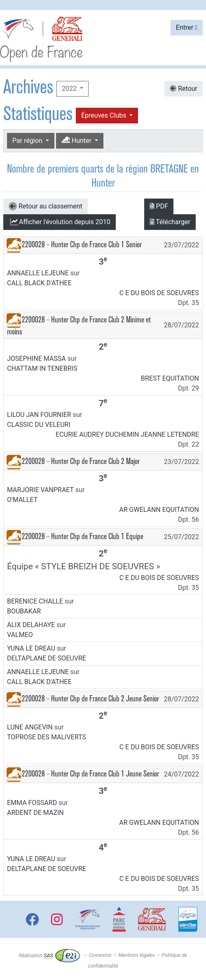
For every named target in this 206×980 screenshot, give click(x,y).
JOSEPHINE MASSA (36, 359)
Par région (28, 141)
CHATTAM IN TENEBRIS (42, 368)
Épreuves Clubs (104, 115)
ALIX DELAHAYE (31, 625)
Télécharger (170, 222)
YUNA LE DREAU (31, 648)
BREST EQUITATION (170, 378)
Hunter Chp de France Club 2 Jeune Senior (105, 699)
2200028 (33, 245)
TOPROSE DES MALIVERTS (47, 737)
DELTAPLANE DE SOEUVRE (47, 658)
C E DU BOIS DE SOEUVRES (159, 293)
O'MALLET (22, 500)
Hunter (77, 140)
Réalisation (49, 956)
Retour (184, 89)
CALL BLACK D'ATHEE (39, 283)
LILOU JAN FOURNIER (39, 415)
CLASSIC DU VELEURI (39, 425)
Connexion (100, 956)
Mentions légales (136, 956)
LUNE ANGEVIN (30, 727)
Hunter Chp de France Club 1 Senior (96, 245)
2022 (70, 89)
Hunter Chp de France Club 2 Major (95, 461)
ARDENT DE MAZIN (35, 813)
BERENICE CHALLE (35, 601)
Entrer (187, 27)
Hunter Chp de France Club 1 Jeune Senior (105, 774)
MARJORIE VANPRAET (40, 490)
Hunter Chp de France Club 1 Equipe (97, 536)
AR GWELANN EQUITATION (159, 510)
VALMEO (20, 635)
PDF (159, 206)
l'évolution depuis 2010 (60, 222)
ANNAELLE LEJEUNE (38, 273)
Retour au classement (46, 206)
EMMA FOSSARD (32, 803)
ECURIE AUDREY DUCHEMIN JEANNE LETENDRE (127, 434)
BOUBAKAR (24, 611)
